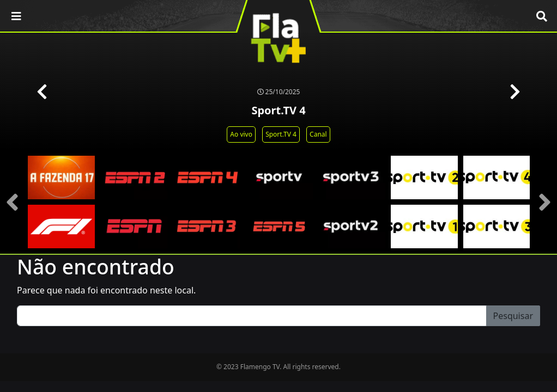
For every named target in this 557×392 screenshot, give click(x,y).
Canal (318, 134)
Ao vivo (241, 134)
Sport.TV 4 (281, 134)
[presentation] (12, 202)
